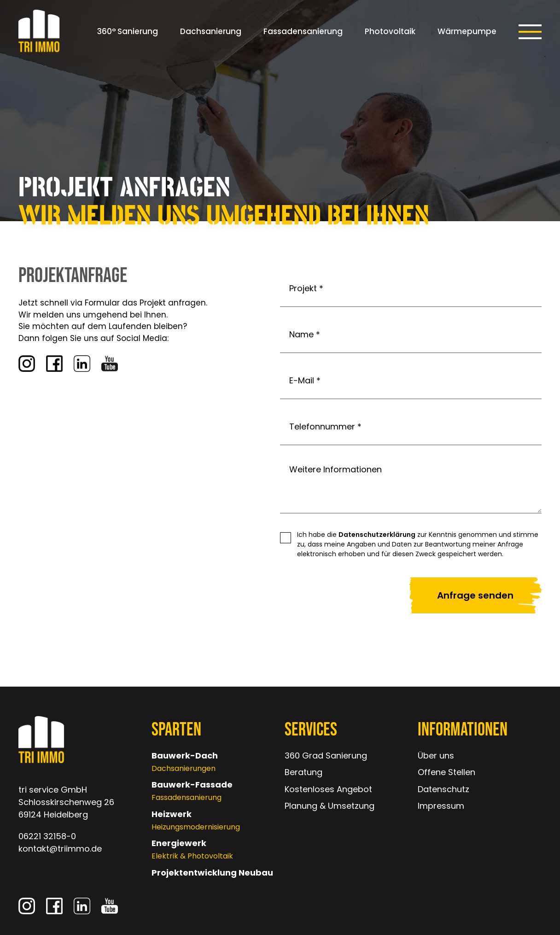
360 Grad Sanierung (326, 756)
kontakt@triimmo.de (60, 849)
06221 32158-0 (47, 836)
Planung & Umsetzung (330, 806)
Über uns (436, 756)
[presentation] (326, 596)
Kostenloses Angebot (328, 789)
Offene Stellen (446, 772)
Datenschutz (443, 789)
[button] (530, 32)
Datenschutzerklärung (377, 535)
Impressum (441, 806)
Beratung (303, 772)
